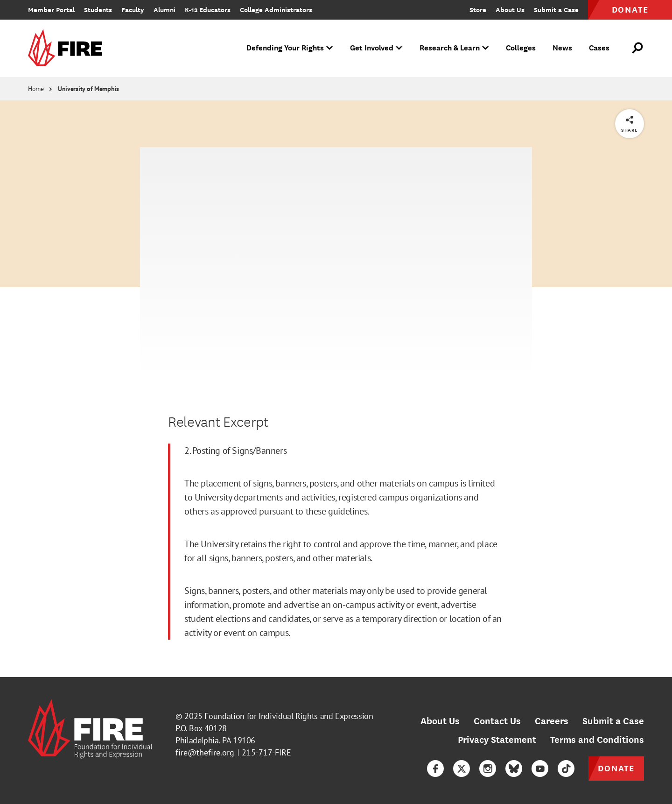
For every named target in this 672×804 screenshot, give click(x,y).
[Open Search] (638, 48)
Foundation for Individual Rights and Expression (289, 716)
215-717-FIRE (266, 752)
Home (36, 89)
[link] (68, 48)
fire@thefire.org (205, 752)
